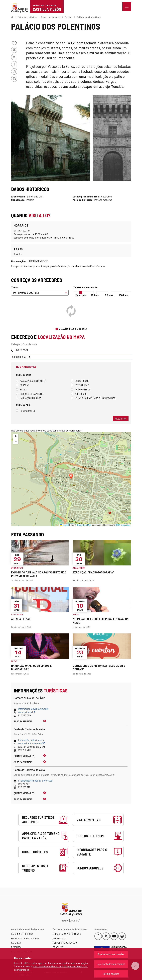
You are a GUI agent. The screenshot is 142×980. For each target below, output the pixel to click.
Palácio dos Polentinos (89, 17)
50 (109, 295)
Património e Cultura (27, 17)
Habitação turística (29, 398)
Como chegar (19, 357)
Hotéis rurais (80, 385)
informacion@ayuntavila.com (33, 709)
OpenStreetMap (84, 525)
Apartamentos (81, 389)
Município (81, 295)
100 (124, 295)
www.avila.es (27, 712)
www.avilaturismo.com (31, 743)
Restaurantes (26, 411)
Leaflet (64, 525)
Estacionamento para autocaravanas (93, 398)
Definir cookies (111, 974)
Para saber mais (23, 721)
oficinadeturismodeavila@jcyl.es (35, 780)
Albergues (79, 394)
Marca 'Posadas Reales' (31, 381)
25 (95, 295)
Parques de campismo (30, 394)
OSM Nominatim (123, 525)
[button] (16, 437)
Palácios (69, 17)
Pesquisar (121, 418)
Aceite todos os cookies (111, 954)
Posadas (23, 385)
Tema (14, 287)
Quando (24, 756)
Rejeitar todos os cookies (111, 964)
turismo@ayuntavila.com (31, 740)
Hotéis (21, 389)
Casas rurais (80, 381)
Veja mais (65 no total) (73, 329)
